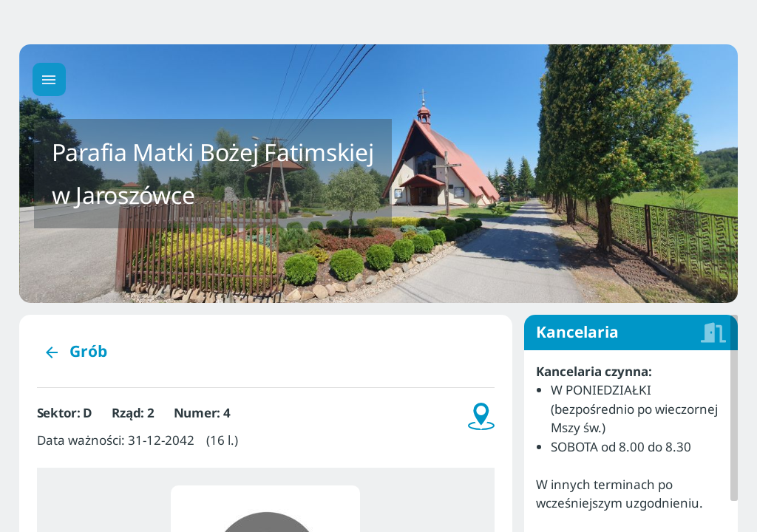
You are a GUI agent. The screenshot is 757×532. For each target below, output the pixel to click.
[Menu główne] (49, 79)
